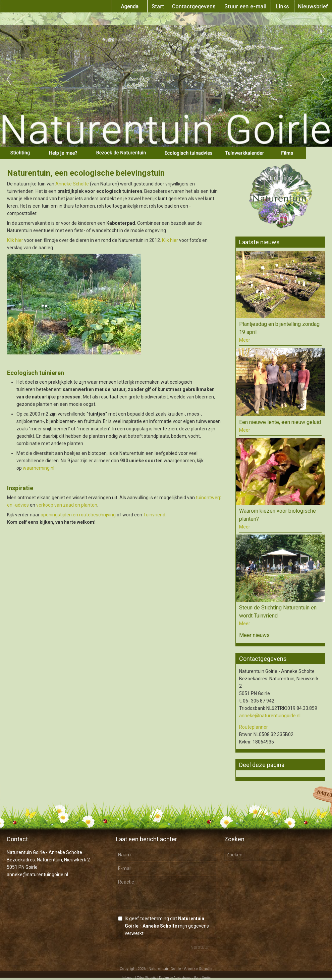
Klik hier (15, 240)
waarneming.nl (39, 468)
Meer (245, 340)
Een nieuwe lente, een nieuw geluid (280, 422)
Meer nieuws (254, 635)
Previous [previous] (9, 80)
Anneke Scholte (72, 184)
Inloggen (128, 978)
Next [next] (323, 80)
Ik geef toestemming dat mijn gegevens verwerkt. (167, 926)
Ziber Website (147, 978)
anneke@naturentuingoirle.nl (270, 716)
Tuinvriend (154, 515)
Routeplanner (254, 727)
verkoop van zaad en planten (67, 505)
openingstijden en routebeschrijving (78, 515)
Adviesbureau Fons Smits (192, 978)
